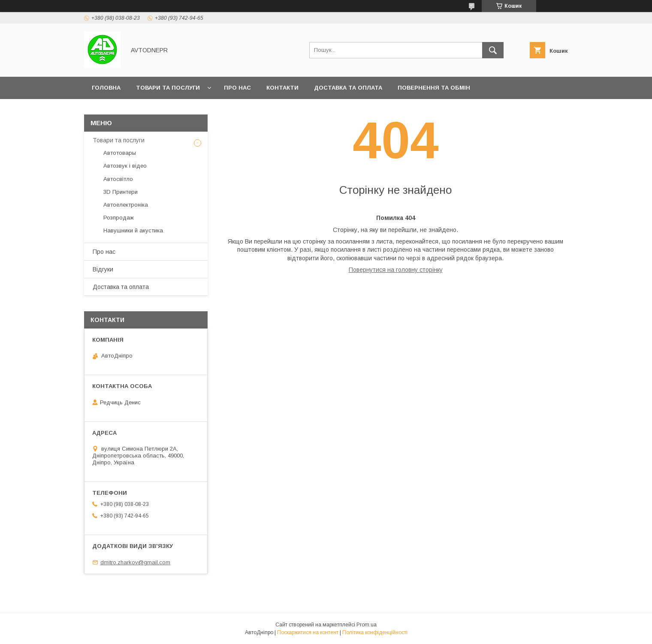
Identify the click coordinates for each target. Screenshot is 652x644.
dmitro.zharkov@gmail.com (135, 562)
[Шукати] (493, 50)
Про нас (237, 88)
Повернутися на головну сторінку (396, 270)
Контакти (282, 88)
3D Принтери (121, 192)
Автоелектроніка (126, 205)
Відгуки (103, 269)
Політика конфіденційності (375, 632)
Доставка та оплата (348, 88)
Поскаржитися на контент (308, 632)
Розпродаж (119, 218)
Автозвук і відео (125, 166)
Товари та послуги (168, 88)
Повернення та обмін (434, 88)
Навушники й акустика (133, 230)
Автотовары (120, 153)
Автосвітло (118, 179)
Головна (106, 88)
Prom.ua (367, 625)
